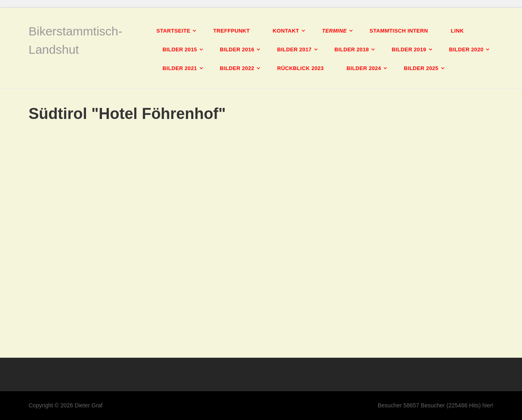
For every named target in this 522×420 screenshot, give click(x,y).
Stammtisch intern (399, 31)
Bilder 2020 (466, 49)
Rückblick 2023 (301, 68)
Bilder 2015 (180, 49)
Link (457, 31)
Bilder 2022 (237, 68)
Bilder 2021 (180, 68)
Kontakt (286, 31)
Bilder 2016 (237, 49)
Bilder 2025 (421, 68)
